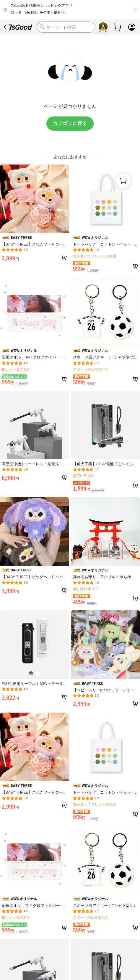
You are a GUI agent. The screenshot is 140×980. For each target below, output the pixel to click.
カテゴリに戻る (70, 123)
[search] (66, 27)
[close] (6, 10)
